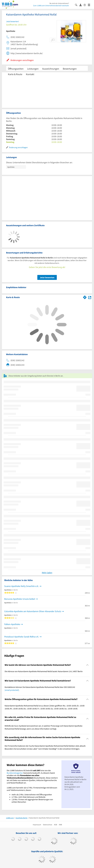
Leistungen (33, 69)
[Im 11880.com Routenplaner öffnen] (85, 297)
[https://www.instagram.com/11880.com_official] (26, 839)
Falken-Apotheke (12, 624)
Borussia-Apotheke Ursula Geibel (20, 599)
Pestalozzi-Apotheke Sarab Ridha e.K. (22, 637)
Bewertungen (70, 69)
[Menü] (90, 5)
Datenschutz (48, 825)
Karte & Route (15, 74)
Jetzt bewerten (47, 277)
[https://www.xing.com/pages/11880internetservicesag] (33, 839)
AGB (56, 825)
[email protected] (12, 690)
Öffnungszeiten (16, 69)
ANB (60, 825)
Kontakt (30, 74)
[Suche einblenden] (77, 5)
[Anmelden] (81, 5)
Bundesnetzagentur (15, 773)
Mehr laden (47, 573)
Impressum (37, 825)
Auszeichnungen (51, 69)
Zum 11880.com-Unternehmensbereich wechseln (51, 6)
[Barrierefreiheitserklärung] (86, 5)
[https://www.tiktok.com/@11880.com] (20, 839)
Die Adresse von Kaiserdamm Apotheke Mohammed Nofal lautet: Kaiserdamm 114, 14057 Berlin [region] (44, 671)
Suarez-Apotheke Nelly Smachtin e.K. (21, 586)
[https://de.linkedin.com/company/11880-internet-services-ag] (39, 839)
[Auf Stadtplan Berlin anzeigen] (90, 297)
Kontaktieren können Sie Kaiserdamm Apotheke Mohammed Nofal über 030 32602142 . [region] (40, 689)
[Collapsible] (87, 665)
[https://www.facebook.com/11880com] (13, 839)
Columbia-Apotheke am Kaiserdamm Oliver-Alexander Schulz (33, 611)
